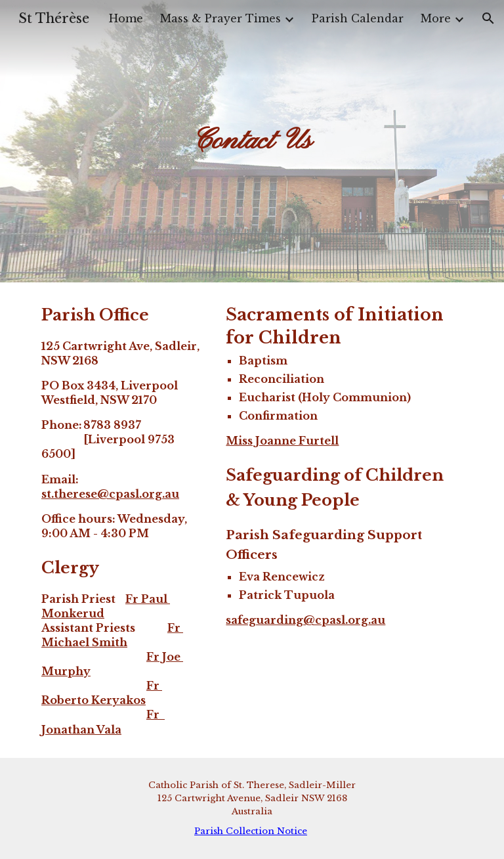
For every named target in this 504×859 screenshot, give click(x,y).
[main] (252, 142)
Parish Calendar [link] (358, 18)
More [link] (436, 18)
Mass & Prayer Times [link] (220, 18)
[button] (488, 18)
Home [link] (126, 18)
